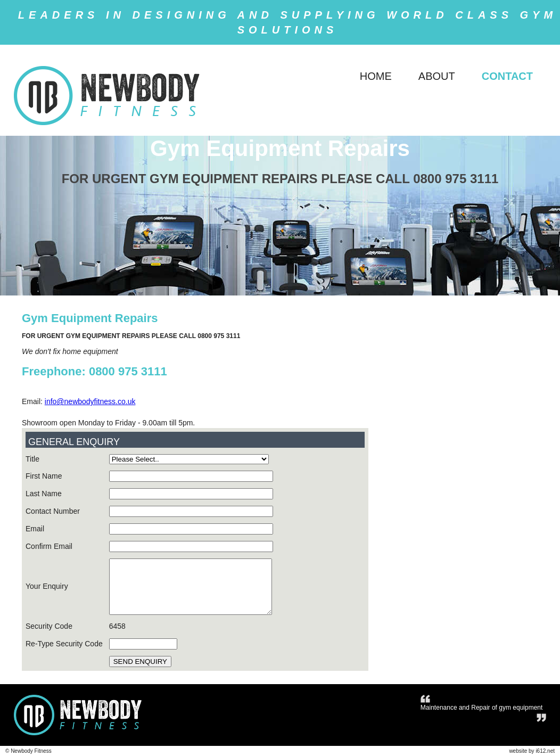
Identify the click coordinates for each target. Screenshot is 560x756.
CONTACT (507, 76)
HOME (376, 76)
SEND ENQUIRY (140, 661)
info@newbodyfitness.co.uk (90, 401)
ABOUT (437, 76)
